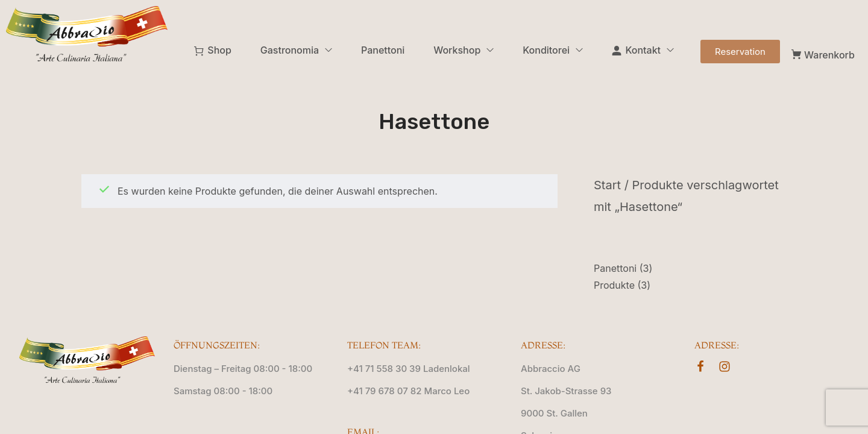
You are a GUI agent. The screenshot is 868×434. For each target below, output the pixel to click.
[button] (740, 52)
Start (607, 185)
